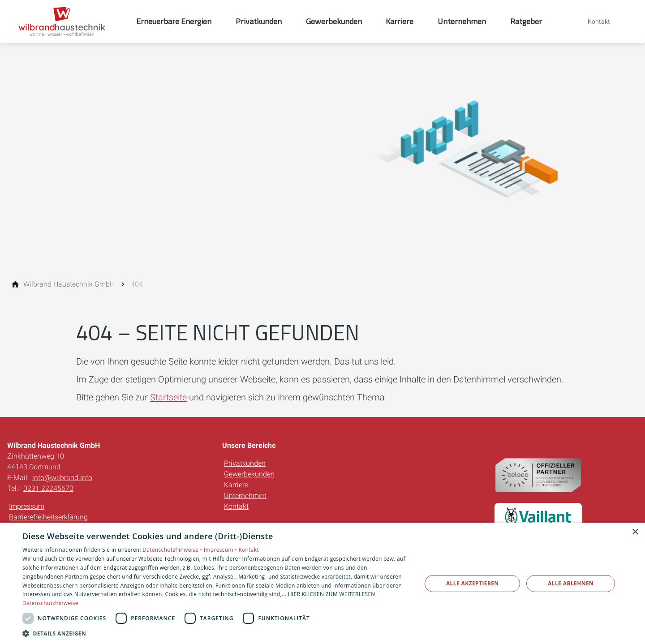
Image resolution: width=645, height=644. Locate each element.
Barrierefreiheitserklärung (48, 517)
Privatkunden (245, 463)
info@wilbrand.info (62, 478)
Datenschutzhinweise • (173, 550)
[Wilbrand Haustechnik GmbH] (69, 284)
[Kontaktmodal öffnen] (593, 21)
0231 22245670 (48, 488)
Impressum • (221, 550)
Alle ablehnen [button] (571, 583)
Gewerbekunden (249, 474)
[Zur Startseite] (68, 21)
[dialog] (322, 583)
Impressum (27, 506)
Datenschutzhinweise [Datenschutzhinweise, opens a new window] (50, 603)
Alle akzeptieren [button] (473, 583)
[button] (216, 633)
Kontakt (236, 506)
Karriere (236, 485)
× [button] (635, 532)
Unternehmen (245, 496)
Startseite (168, 397)
